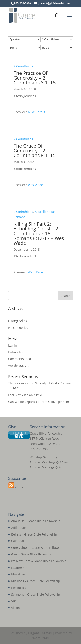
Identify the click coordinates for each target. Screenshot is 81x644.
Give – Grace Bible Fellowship (32, 554)
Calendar (18, 541)
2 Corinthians (23, 66)
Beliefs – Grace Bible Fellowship (34, 534)
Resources (19, 588)
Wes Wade (35, 185)
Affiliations (19, 528)
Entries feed (17, 352)
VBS (14, 601)
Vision (16, 608)
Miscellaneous (45, 212)
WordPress (40, 638)
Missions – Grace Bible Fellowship (36, 581)
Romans (19, 217)
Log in (13, 345)
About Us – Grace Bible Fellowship (36, 521)
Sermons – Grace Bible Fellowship (36, 594)
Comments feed (20, 359)
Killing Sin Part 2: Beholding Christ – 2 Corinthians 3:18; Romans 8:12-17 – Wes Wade (39, 233)
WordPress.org (19, 366)
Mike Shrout (37, 112)
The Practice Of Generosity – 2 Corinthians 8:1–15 (35, 78)
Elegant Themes (40, 633)
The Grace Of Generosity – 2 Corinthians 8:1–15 (35, 150)
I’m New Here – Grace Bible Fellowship (39, 561)
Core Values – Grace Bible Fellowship (38, 548)
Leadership (19, 568)
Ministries (18, 574)
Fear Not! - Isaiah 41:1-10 (26, 395)
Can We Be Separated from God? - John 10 (39, 402)
